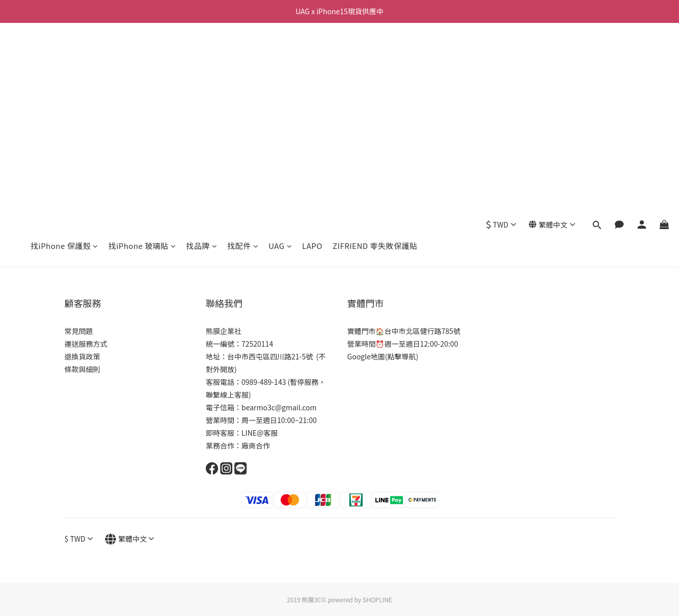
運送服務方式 (86, 344)
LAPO (312, 55)
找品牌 (201, 55)
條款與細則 (83, 369)
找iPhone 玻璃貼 (142, 55)
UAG (280, 55)
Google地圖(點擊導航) (383, 356)
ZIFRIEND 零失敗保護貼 (375, 55)
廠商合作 (256, 445)
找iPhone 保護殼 (64, 55)
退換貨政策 (83, 356)
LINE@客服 (260, 433)
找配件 (243, 55)
